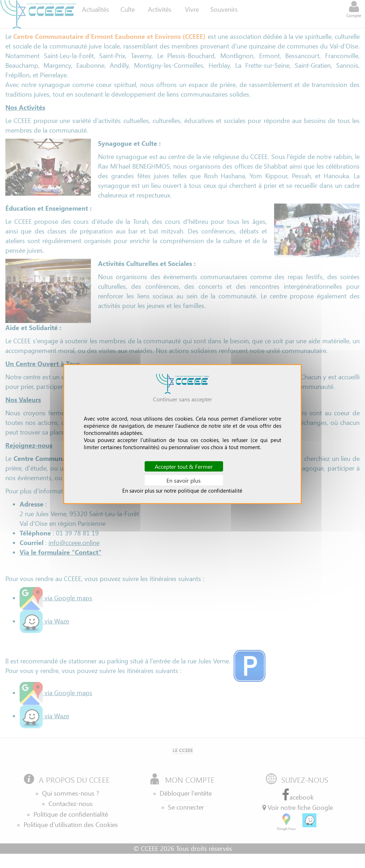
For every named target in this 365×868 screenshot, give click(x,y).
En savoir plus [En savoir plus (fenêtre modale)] (184, 480)
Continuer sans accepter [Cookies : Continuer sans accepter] (182, 399)
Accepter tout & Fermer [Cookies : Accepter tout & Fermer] (184, 466)
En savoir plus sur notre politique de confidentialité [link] (182, 491)
